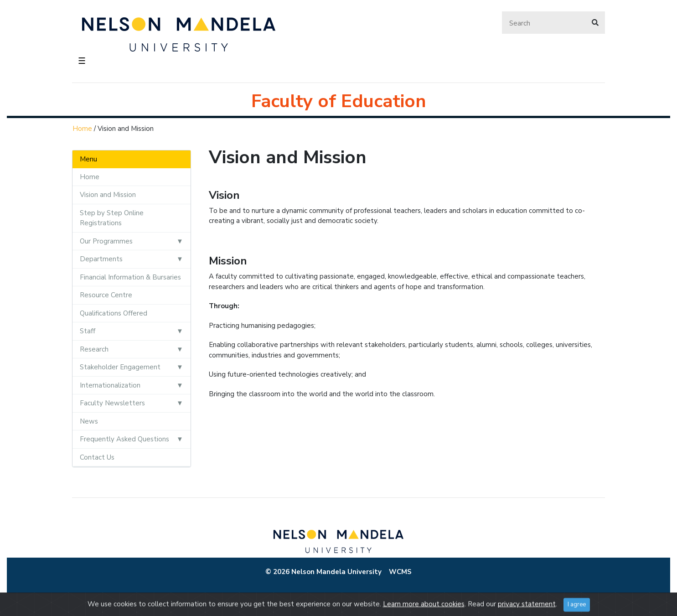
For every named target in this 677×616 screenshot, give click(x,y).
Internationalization (110, 385)
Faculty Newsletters (112, 403)
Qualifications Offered (114, 313)
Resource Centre (106, 295)
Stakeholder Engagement (120, 367)
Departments (101, 259)
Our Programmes (106, 241)
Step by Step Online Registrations (112, 218)
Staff (88, 331)
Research (94, 349)
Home (82, 129)
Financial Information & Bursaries (130, 277)
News (89, 421)
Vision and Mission (108, 195)
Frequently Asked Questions (124, 439)
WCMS (400, 572)
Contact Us (97, 457)
